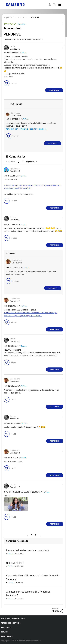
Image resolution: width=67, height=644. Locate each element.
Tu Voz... (24, 52)
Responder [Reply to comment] (53, 143)
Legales (5, 632)
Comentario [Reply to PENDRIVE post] (54, 90)
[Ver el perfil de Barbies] (13, 46)
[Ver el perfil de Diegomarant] (15, 113)
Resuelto (22, 24)
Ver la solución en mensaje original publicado (25, 129)
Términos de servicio (11, 623)
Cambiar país (7, 636)
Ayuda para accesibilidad (13, 619)
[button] (59, 47)
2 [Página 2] (23, 162)
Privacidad (6, 628)
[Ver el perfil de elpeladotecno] (15, 169)
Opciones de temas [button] (59, 24)
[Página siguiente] (32, 162)
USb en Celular (14, 563)
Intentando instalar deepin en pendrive (27, 550)
